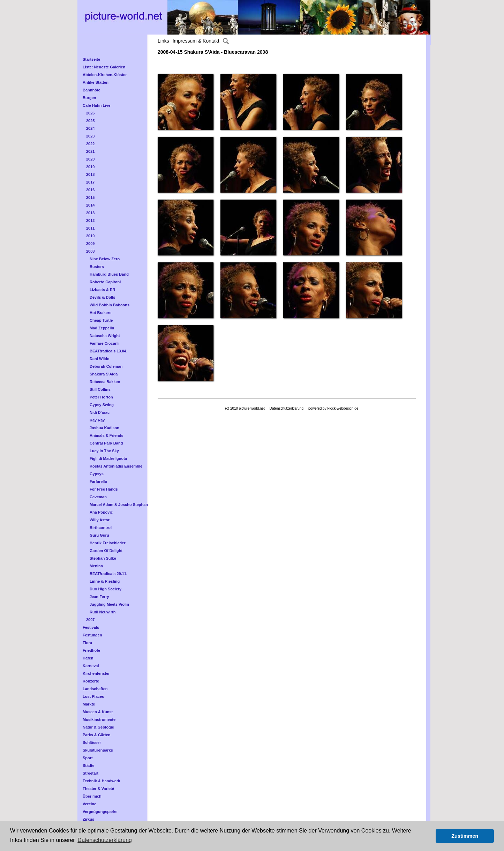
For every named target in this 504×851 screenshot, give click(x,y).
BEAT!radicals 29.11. (108, 574)
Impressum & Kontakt (196, 41)
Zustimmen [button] (465, 836)
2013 (90, 213)
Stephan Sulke (103, 558)
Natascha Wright (105, 336)
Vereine (89, 804)
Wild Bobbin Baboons (110, 305)
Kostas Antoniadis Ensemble (116, 466)
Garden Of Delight (106, 551)
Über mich (92, 796)
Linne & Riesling (105, 581)
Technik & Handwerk (101, 781)
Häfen (88, 658)
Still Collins (100, 389)
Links (163, 41)
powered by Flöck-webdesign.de (333, 408)
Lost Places (93, 696)
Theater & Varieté (98, 789)
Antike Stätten (96, 82)
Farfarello (98, 482)
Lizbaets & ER (102, 290)
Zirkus (88, 819)
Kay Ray (97, 420)
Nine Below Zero (105, 259)
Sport (88, 758)
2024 (90, 128)
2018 (90, 174)
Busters (97, 267)
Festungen (92, 635)
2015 (90, 197)
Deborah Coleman (106, 366)
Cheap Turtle (101, 320)
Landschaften (95, 689)
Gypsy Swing (102, 405)
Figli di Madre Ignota (108, 458)
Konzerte (91, 681)
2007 (90, 620)
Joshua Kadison (104, 428)
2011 (90, 228)
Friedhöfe (91, 650)
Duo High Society (106, 589)
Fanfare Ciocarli (104, 343)
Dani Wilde (99, 359)
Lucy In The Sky (104, 451)
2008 (90, 251)
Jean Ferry (99, 597)
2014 (90, 205)
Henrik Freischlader (108, 543)
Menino (96, 566)
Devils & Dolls (102, 297)
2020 (90, 159)
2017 (90, 182)
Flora (87, 643)
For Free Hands (104, 489)
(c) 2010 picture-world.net (245, 408)
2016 (90, 190)
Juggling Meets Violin (109, 604)
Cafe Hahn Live (96, 105)
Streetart (91, 773)
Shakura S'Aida (104, 374)
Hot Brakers (100, 313)
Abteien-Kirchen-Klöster (105, 75)
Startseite (91, 59)
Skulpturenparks (98, 750)
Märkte (89, 704)
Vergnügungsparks (100, 812)
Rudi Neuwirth (103, 612)
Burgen (89, 98)
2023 (90, 136)
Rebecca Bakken (105, 382)
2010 (90, 236)
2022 (90, 144)
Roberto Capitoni (105, 282)
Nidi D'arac (100, 412)
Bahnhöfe (92, 90)
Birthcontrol (101, 528)
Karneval (91, 666)
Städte (89, 766)
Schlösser (92, 742)
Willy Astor (100, 520)
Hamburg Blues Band (109, 274)
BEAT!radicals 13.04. (108, 351)
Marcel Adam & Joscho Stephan (119, 505)
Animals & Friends (107, 435)
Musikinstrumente (99, 719)
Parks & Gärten (96, 735)
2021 (90, 151)
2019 (90, 167)
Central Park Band (106, 443)
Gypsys (97, 474)
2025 (90, 121)
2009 (90, 244)
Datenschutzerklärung (287, 408)
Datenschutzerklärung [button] (105, 840)
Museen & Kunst (98, 712)
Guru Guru (99, 535)
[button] (428, 836)
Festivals (91, 627)
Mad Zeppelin (102, 328)
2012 (90, 221)
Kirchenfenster (96, 673)
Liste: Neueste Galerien (104, 67)
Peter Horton (101, 397)
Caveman (98, 497)
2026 (90, 113)
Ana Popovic (101, 512)
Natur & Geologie (98, 727)
